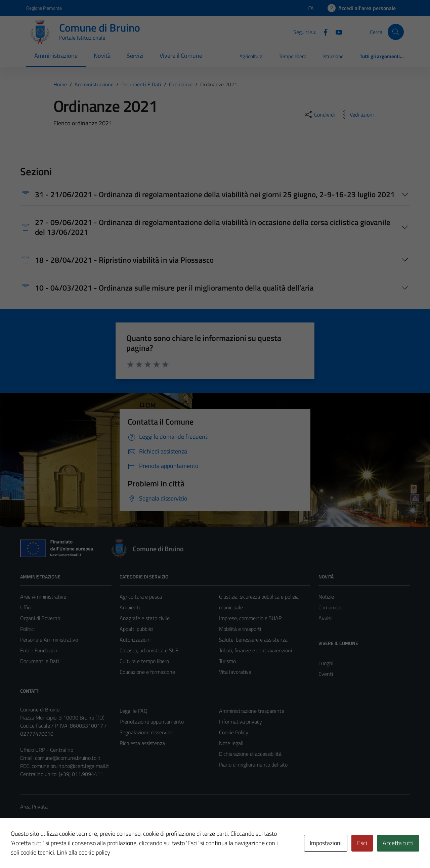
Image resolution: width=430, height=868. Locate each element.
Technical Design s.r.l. (66, 849)
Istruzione (333, 56)
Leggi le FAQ (134, 711)
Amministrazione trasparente (252, 711)
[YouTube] (336, 32)
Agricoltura (251, 56)
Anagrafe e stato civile (145, 618)
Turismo (227, 661)
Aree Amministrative (43, 597)
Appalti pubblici (136, 629)
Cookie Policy (234, 732)
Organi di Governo (40, 618)
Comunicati (331, 607)
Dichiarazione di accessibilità (250, 754)
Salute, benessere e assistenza (253, 640)
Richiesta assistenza (142, 743)
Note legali (231, 743)
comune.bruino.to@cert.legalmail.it (70, 766)
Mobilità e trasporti (240, 629)
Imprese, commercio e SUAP (250, 618)
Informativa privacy (241, 722)
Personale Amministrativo (49, 640)
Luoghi (326, 663)
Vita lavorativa (235, 672)
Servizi (135, 56)
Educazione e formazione (147, 672)
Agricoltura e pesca (141, 597)
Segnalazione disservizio (146, 732)
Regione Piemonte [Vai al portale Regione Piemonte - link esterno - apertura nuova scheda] (44, 8)
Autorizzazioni (135, 640)
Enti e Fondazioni (39, 650)
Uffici (26, 607)
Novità (102, 56)
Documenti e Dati (39, 661)
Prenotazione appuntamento (152, 722)
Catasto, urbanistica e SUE (149, 650)
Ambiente (131, 607)
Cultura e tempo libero (144, 661)
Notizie (326, 597)
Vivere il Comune (181, 56)
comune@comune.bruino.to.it (68, 758)
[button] (14, 856)
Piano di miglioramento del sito (253, 765)
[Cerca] (396, 32)
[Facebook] (323, 32)
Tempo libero (293, 56)
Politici (27, 629)
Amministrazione (56, 56)
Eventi (326, 674)
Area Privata (34, 807)
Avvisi (325, 618)
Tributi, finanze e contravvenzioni (255, 650)
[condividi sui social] (319, 115)
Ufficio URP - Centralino (47, 750)
